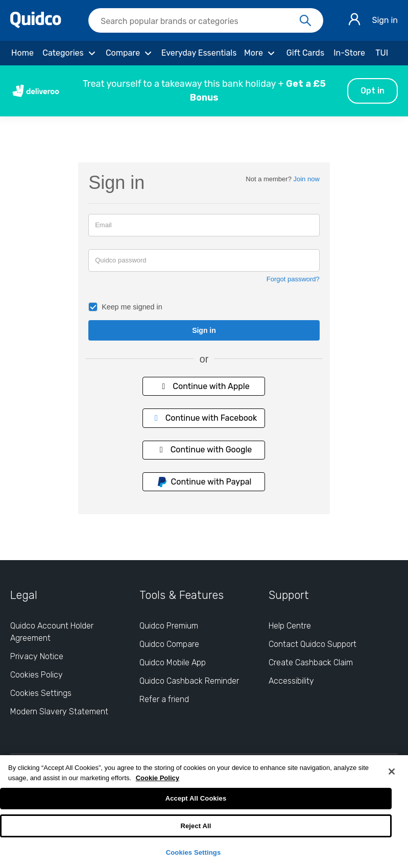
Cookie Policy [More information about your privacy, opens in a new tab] (158, 778)
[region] (204, 812)
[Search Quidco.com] (200, 21)
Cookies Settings (194, 852)
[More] (261, 53)
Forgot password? (293, 279)
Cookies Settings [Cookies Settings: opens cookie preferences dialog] (41, 693)
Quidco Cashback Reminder (189, 681)
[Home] (22, 53)
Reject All (196, 826)
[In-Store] (349, 53)
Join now (307, 179)
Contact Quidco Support (313, 644)
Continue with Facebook (204, 418)
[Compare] (130, 53)
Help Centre (290, 626)
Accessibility (291, 681)
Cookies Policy (37, 675)
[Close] (392, 771)
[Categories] (70, 53)
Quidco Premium (169, 626)
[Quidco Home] (36, 25)
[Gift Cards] (305, 53)
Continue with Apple (204, 386)
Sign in (385, 20)
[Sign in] (354, 21)
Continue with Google (204, 450)
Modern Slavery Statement (59, 712)
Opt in (373, 91)
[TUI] (382, 53)
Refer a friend (164, 699)
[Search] (305, 21)
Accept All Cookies (196, 798)
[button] (204, 91)
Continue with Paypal (204, 482)
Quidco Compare (169, 644)
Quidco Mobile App (173, 662)
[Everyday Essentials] (199, 53)
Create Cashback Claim (311, 662)
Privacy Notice (37, 656)
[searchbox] (206, 20)
